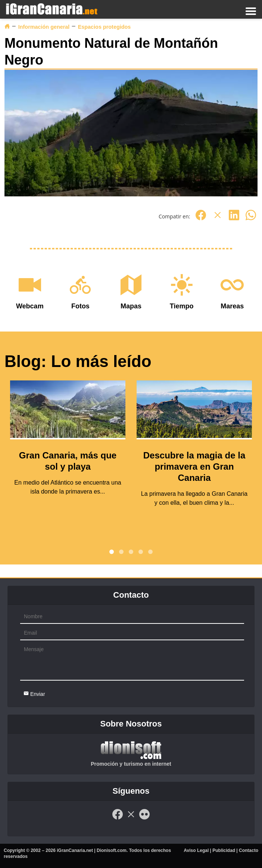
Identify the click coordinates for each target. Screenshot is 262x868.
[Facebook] (201, 219)
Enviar (34, 694)
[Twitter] (218, 219)
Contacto (249, 850)
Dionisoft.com (112, 850)
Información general (44, 27)
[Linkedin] (234, 219)
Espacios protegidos (105, 27)
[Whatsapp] (251, 219)
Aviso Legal (196, 850)
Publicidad (224, 850)
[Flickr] (144, 818)
